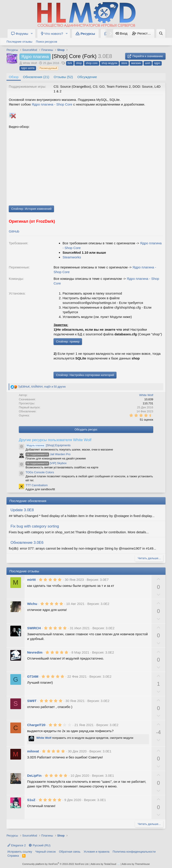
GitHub (14, 231)
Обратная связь (70, 852)
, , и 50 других (42, 387)
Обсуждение (87, 77)
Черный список (46, 852)
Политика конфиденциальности (134, 852)
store (124, 63)
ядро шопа (28, 68)
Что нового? (52, 34)
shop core (92, 63)
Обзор (14, 77)
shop (79, 63)
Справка (13, 856)
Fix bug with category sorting (35, 526)
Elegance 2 (17, 845)
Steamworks (72, 257)
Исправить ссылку (20, 852)
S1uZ (31, 800)
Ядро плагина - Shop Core (52, 104)
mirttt (31, 580)
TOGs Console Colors (40, 472)
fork (70, 63)
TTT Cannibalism (37, 485)
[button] (32, 34)
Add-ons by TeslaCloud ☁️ (105, 864)
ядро (157, 63)
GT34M (33, 676)
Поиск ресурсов (46, 42)
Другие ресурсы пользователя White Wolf (55, 440)
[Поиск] (161, 33)
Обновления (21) (36, 77)
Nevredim (35, 652)
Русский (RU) (40, 845)
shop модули (109, 63)
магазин (136, 63)
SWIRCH (34, 628)
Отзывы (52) (63, 77)
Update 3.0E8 (22, 510)
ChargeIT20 (36, 725)
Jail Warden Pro (48, 454)
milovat (33, 751)
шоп (148, 63)
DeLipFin (34, 776)
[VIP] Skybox (46, 463)
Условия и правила (97, 852)
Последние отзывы (19, 42)
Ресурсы (85, 34)
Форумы (20, 34)
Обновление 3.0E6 (27, 543)
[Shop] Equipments (48, 445)
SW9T (32, 701)
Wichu (32, 604)
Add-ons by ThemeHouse (136, 864)
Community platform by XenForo (56, 864)
